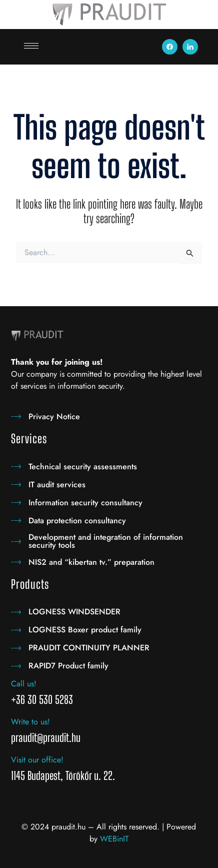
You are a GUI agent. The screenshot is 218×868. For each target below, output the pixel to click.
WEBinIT (114, 839)
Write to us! (30, 722)
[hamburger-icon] (31, 46)
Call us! (24, 684)
